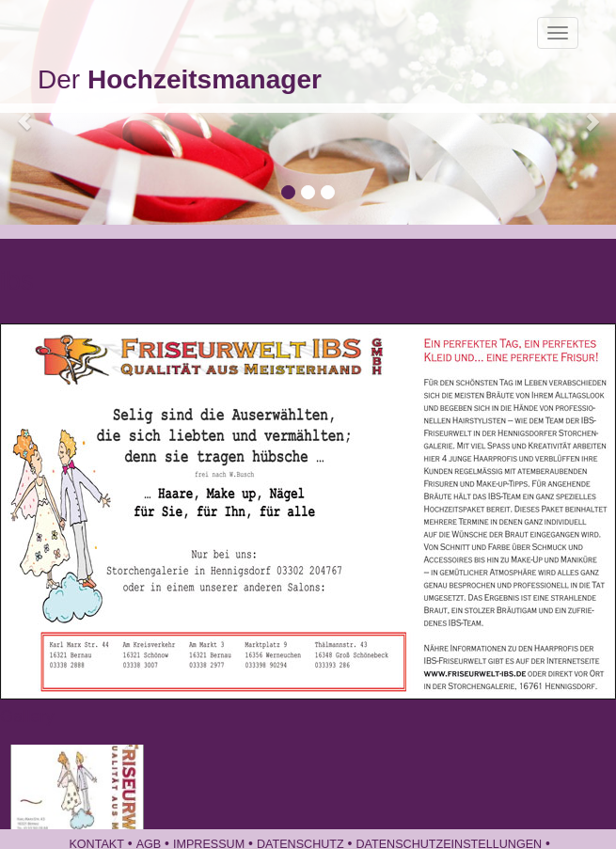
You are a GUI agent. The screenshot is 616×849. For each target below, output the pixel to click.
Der (180, 79)
